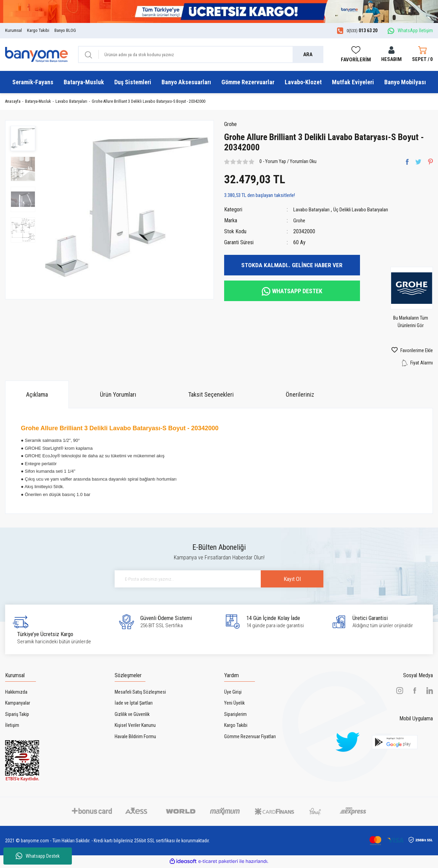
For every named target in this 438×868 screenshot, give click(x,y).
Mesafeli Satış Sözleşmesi (140, 693)
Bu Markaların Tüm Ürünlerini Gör (415, 323)
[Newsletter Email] (219, 580)
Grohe (231, 125)
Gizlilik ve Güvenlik (132, 715)
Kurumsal (14, 30)
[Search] (201, 54)
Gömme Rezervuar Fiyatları (250, 737)
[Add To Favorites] (402, 352)
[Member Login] (391, 55)
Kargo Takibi (38, 30)
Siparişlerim (235, 715)
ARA (308, 54)
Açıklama (37, 395)
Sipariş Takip (17, 715)
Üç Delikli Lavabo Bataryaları (366, 211)
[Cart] (422, 54)
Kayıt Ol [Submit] (284, 580)
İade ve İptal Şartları (134, 704)
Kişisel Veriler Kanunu (135, 727)
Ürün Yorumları (118, 395)
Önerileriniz (300, 395)
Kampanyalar (18, 704)
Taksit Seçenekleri (211, 395)
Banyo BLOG (65, 30)
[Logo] (36, 54)
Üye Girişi (233, 693)
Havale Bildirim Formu (135, 737)
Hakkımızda (16, 693)
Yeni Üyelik (234, 704)
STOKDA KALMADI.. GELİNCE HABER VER (292, 266)
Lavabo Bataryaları (313, 211)
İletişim (12, 727)
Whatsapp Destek (38, 856)
